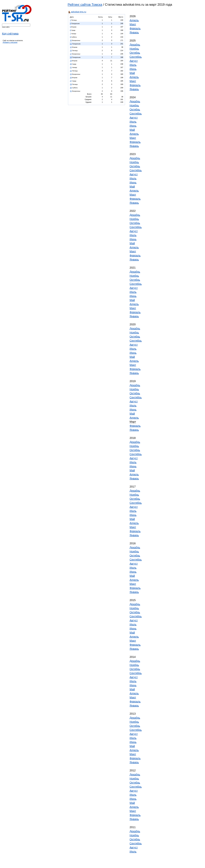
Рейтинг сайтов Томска (85, 5)
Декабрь (135, 45)
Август (134, 61)
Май (132, 73)
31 (71, 91)
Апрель (134, 20)
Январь (134, 32)
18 (71, 57)
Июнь (133, 69)
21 (71, 67)
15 (71, 51)
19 (71, 61)
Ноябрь (134, 49)
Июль (133, 65)
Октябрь (135, 53)
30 (71, 88)
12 (71, 47)
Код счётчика (10, 34)
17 (71, 54)
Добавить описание (10, 42)
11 (71, 44)
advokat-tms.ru (79, 12)
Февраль (135, 28)
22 (71, 71)
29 (71, 84)
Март (133, 24)
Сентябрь (136, 57)
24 (71, 74)
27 (71, 81)
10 (71, 40)
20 (71, 64)
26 (71, 78)
